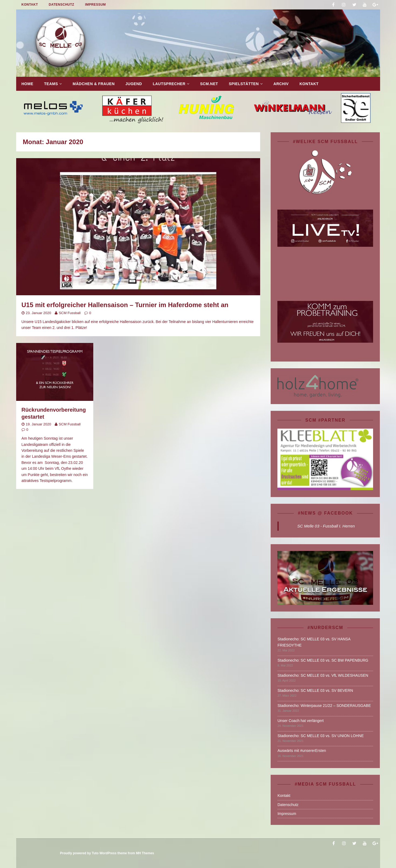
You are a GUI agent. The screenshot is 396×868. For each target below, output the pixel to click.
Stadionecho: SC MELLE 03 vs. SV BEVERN (315, 690)
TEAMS (51, 84)
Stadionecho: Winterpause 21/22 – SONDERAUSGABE (324, 706)
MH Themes (145, 853)
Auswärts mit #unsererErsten (302, 751)
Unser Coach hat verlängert (300, 721)
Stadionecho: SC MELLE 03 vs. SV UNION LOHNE (321, 736)
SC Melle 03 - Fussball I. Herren (326, 526)
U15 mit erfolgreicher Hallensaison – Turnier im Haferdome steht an (125, 305)
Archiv (281, 84)
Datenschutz (62, 5)
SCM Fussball (70, 313)
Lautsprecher (169, 84)
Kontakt (30, 5)
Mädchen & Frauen (94, 84)
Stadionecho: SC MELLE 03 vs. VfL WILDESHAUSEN (323, 675)
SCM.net (209, 84)
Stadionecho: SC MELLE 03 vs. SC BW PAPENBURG (323, 660)
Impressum (95, 5)
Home (27, 84)
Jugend (134, 84)
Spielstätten (244, 84)
